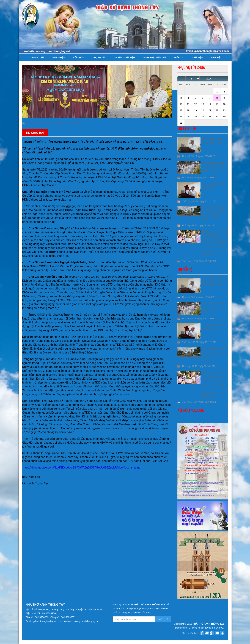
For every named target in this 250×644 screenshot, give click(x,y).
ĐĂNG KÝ (163, 619)
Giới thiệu (59, 58)
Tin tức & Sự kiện (124, 58)
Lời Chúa (79, 58)
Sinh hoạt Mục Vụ (154, 58)
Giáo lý (179, 58)
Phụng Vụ (99, 58)
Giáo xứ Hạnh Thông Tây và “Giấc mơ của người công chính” (213, 167)
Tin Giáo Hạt (73, 123)
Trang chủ (37, 58)
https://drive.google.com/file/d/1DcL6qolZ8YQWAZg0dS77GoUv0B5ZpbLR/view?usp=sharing (82, 468)
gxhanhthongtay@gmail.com (48, 621)
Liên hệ (216, 58)
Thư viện (197, 58)
